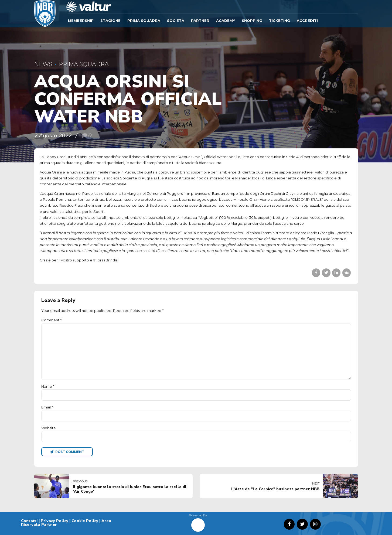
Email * (47, 407)
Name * (48, 386)
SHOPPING (252, 21)
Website (49, 428)
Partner (200, 21)
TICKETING (279, 21)
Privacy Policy (54, 521)
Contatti (29, 521)
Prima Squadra (144, 21)
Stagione (110, 21)
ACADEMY (226, 21)
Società (176, 21)
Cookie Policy (85, 521)
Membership (81, 21)
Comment (51, 320)
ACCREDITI (307, 21)
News (43, 64)
